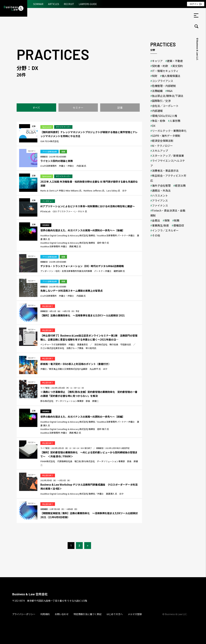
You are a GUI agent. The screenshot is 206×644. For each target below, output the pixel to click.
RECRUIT (69, 4)
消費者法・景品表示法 (165, 171)
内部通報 (157, 111)
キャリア (157, 61)
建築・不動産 (175, 61)
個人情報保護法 (171, 76)
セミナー (78, 108)
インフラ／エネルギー (165, 230)
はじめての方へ (115, 614)
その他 (156, 235)
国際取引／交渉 (161, 101)
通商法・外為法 (161, 190)
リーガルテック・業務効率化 (169, 131)
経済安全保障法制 (163, 141)
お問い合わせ (62, 614)
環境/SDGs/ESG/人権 (165, 116)
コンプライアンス (163, 81)
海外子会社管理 (161, 185)
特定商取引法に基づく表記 (88, 614)
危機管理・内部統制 (164, 86)
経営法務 (180, 185)
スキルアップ (160, 151)
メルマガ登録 (135, 614)
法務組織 (157, 91)
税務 (177, 220)
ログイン (194, 4)
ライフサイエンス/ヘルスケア (168, 163)
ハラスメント (160, 195)
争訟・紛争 (159, 121)
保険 (167, 220)
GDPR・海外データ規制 (166, 136)
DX (154, 126)
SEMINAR (38, 4)
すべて (36, 108)
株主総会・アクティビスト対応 (168, 178)
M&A (170, 91)
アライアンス (160, 200)
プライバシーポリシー (24, 614)
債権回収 (179, 225)
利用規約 (45, 614)
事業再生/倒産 (160, 225)
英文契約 (178, 66)
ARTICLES (54, 4)
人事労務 (175, 121)
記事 (120, 108)
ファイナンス (160, 205)
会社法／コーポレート (165, 106)
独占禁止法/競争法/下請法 (168, 96)
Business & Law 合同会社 (30, 594)
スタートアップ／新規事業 (168, 156)
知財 (155, 76)
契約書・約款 (160, 66)
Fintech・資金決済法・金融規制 (168, 213)
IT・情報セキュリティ (165, 71)
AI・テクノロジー (162, 146)
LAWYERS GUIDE (88, 4)
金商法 (156, 220)
